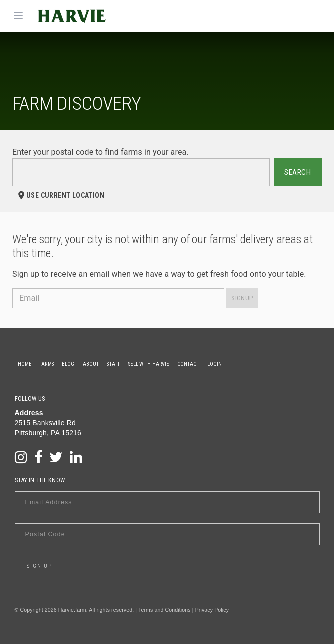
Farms (46, 364)
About (91, 364)
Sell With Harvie (148, 364)
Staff (113, 364)
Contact (188, 364)
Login (215, 364)
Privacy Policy (212, 610)
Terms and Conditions (164, 610)
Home (25, 364)
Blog (68, 364)
